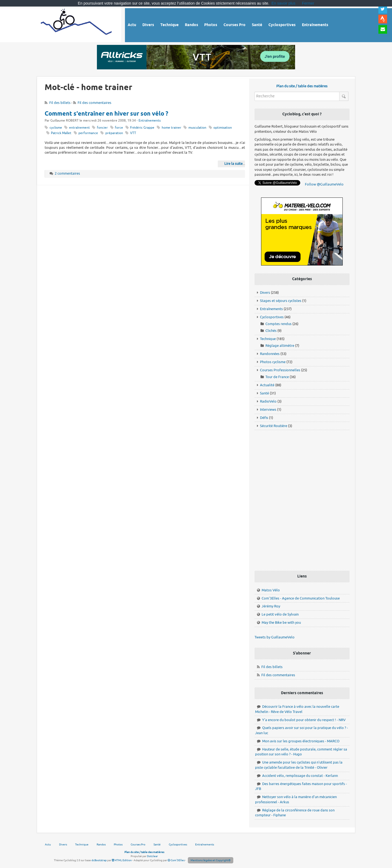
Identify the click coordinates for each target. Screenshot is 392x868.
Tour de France (277, 377)
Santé (264, 393)
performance (88, 133)
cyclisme (56, 128)
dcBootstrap (99, 860)
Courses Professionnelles (280, 370)
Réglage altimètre (280, 346)
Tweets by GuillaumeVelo (275, 637)
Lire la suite (233, 164)
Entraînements (150, 121)
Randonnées (270, 354)
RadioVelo (268, 401)
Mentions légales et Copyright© (211, 860)
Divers (265, 293)
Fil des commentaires (94, 103)
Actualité (267, 385)
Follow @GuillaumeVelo (324, 184)
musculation (197, 128)
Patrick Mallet (61, 133)
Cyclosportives (272, 317)
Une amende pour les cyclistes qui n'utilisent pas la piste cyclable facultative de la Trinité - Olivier (299, 765)
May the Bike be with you (281, 623)
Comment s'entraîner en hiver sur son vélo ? (106, 114)
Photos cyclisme (273, 362)
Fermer (308, 3)
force (119, 128)
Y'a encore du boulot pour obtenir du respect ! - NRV (304, 720)
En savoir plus (283, 3)
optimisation (223, 128)
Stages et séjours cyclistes (281, 301)
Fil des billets (60, 103)
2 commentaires (67, 173)
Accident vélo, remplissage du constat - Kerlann (300, 776)
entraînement (79, 128)
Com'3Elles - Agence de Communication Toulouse (301, 598)
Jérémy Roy (271, 606)
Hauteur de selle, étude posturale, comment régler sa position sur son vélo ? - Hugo (301, 752)
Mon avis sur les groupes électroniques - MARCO (301, 741)
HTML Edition (122, 860)
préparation (114, 133)
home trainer (171, 128)
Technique (268, 339)
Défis (264, 418)
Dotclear (152, 856)
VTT (133, 133)
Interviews (268, 410)
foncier (102, 128)
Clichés (271, 331)
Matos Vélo (271, 590)
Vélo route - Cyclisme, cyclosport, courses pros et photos (77, 24)
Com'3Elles (176, 860)
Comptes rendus (278, 324)
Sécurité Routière (274, 426)
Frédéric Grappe (142, 128)
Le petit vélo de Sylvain (280, 614)
